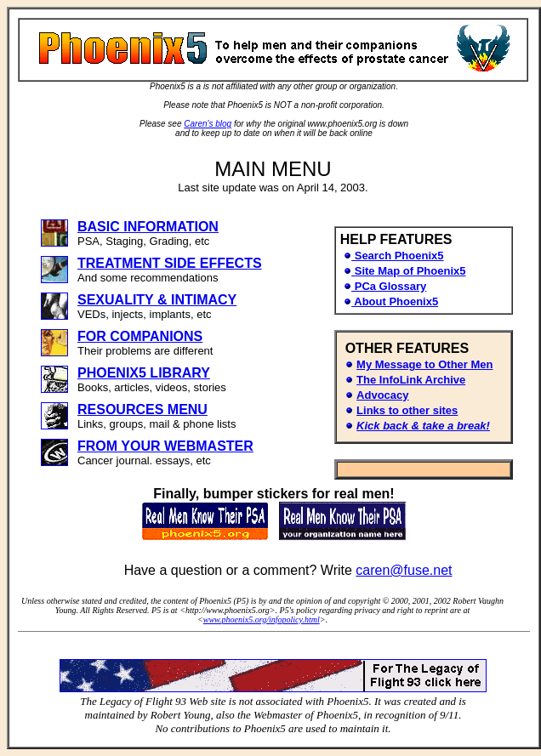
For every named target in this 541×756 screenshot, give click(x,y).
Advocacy (382, 395)
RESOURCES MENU (142, 409)
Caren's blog (208, 124)
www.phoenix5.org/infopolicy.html (262, 620)
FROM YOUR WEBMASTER (165, 446)
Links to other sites (407, 410)
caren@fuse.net (404, 570)
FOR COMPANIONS (140, 336)
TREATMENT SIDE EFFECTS (170, 263)
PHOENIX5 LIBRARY (144, 373)
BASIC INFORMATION (148, 227)
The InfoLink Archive (411, 380)
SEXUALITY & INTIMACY (157, 300)
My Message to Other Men (424, 364)
